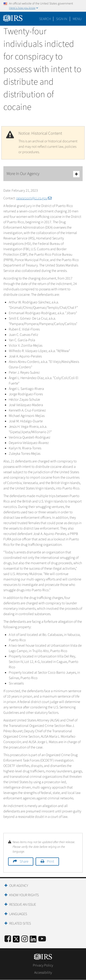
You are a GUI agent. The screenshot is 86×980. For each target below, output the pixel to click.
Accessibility (43, 973)
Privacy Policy (43, 965)
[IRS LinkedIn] (33, 940)
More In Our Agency (43, 174)
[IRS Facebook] (8, 939)
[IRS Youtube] (42, 939)
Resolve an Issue (23, 905)
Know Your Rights (24, 895)
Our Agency (19, 886)
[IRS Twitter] (16, 940)
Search (45, 19)
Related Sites (20, 923)
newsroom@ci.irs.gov (34, 198)
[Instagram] (25, 939)
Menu (77, 19)
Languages (18, 914)
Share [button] (24, 862)
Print (50, 862)
